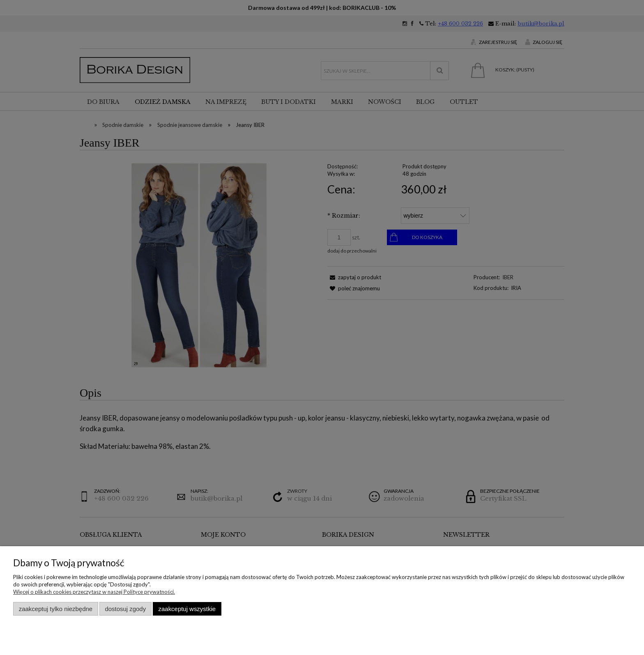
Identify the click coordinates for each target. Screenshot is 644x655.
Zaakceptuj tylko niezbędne (56, 609)
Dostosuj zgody (125, 609)
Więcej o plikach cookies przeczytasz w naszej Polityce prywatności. (94, 592)
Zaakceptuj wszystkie (187, 609)
